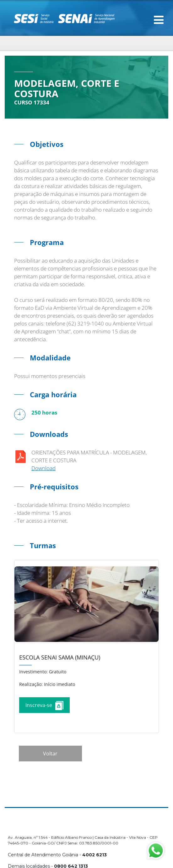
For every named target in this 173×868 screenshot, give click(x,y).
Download (43, 468)
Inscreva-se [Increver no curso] (44, 706)
